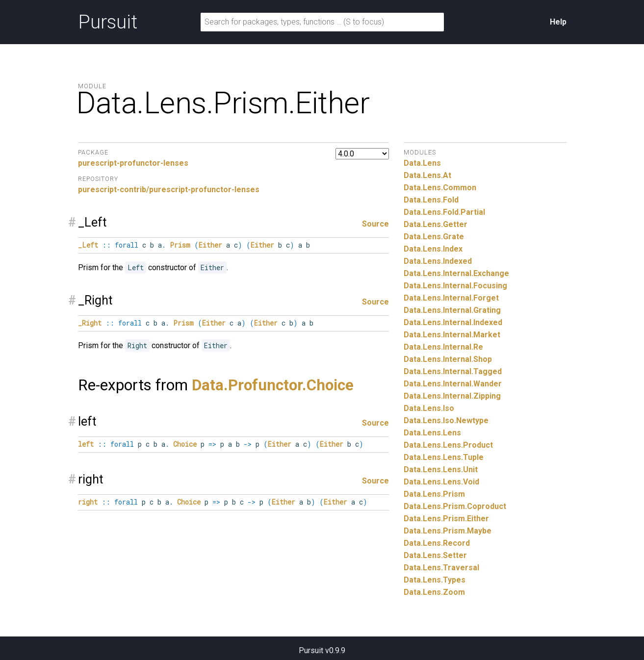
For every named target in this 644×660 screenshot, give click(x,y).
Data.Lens (422, 163)
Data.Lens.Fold (431, 200)
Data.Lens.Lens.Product (448, 445)
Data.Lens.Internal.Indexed (453, 322)
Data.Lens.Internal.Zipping (452, 396)
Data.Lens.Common (440, 188)
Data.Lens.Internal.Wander (453, 384)
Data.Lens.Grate (434, 237)
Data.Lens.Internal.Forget (451, 298)
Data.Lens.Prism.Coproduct (455, 506)
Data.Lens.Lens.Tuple (444, 457)
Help (558, 22)
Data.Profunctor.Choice (273, 385)
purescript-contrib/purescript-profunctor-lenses (169, 190)
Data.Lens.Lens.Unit (441, 470)
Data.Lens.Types (435, 580)
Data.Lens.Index (433, 249)
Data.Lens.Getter (436, 224)
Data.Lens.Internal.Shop (448, 359)
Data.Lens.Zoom (434, 592)
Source (375, 224)
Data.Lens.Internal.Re (443, 347)
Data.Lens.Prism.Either (446, 519)
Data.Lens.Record (437, 543)
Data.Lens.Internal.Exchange (456, 273)
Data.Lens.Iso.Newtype (446, 420)
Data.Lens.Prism (434, 494)
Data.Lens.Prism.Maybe (448, 531)
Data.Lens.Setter (435, 555)
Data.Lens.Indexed (438, 261)
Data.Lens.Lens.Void (441, 482)
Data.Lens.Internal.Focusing (455, 286)
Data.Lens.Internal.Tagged (453, 371)
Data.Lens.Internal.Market (452, 335)
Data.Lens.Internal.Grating (452, 310)
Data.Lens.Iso (429, 408)
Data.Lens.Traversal (441, 568)
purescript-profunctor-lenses (133, 163)
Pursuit (108, 22)
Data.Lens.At (427, 175)
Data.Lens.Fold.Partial (444, 212)
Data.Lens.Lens (432, 433)
